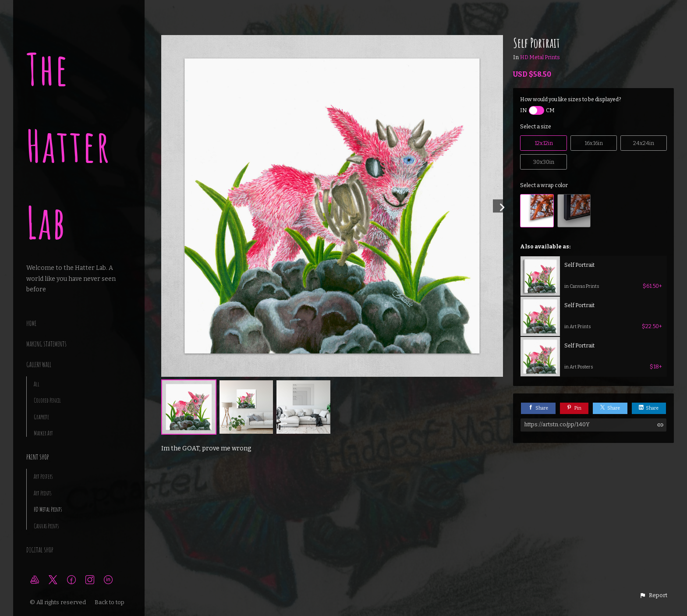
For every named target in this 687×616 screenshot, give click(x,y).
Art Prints (42, 493)
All (37, 384)
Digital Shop (40, 550)
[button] (653, 595)
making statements (46, 344)
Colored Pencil (47, 400)
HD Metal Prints (48, 509)
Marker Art (43, 433)
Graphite (41, 417)
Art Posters (43, 476)
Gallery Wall (39, 365)
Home (31, 323)
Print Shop (38, 457)
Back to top (110, 602)
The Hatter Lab (69, 146)
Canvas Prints (46, 526)
